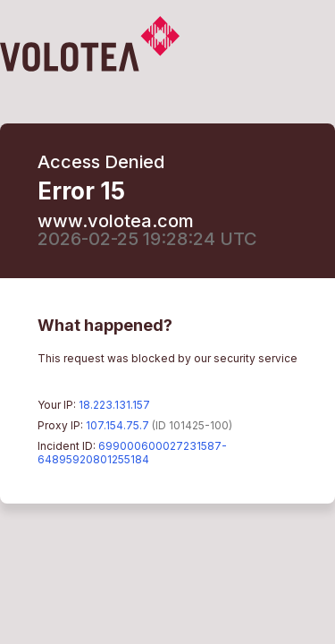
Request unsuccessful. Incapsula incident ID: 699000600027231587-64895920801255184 (167, 322)
